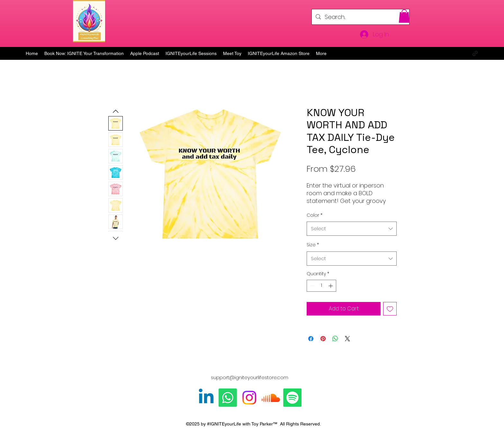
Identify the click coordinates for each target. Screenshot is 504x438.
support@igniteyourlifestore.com (250, 377)
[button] (404, 16)
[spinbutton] (321, 286)
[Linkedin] (206, 398)
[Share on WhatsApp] (335, 339)
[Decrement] (312, 286)
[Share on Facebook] (311, 339)
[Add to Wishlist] (390, 309)
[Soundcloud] (271, 398)
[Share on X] (347, 339)
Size (313, 245)
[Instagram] (249, 398)
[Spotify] (292, 398)
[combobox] (352, 229)
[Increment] (331, 286)
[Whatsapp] (228, 398)
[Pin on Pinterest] (323, 339)
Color (315, 215)
